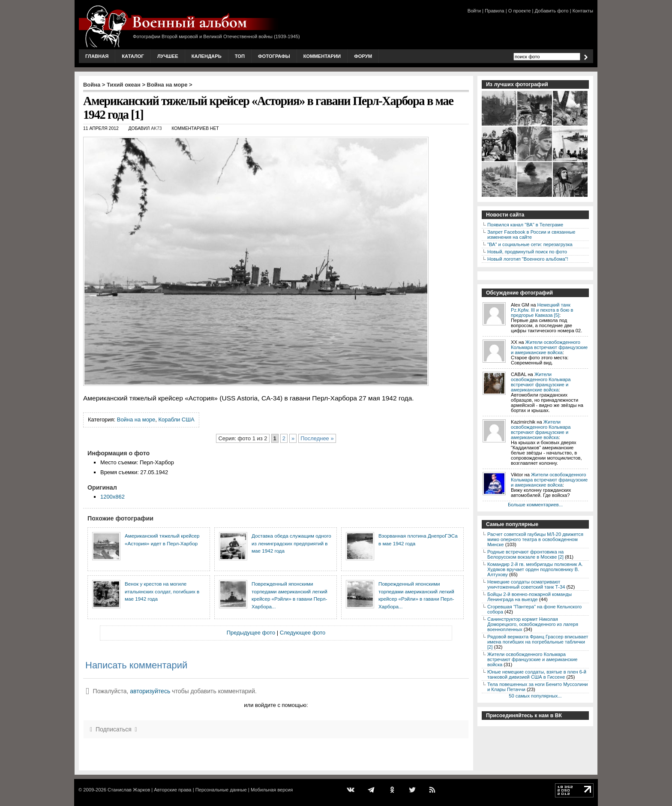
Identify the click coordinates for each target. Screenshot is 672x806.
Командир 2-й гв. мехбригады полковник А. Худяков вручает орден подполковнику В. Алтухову (535, 569)
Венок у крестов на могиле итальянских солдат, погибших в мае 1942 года (162, 591)
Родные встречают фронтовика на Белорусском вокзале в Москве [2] (525, 554)
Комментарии (322, 56)
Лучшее (168, 56)
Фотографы (274, 56)
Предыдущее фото (251, 633)
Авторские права (172, 790)
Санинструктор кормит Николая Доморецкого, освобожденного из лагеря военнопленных (533, 624)
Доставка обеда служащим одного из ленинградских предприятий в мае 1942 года (291, 543)
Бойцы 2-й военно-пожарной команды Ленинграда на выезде (529, 597)
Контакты (583, 11)
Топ (240, 56)
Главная (97, 56)
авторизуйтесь (150, 691)
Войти (474, 11)
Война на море (167, 85)
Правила (494, 11)
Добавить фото (552, 11)
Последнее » (317, 438)
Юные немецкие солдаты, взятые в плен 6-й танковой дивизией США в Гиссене (537, 674)
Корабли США (176, 420)
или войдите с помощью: (276, 705)
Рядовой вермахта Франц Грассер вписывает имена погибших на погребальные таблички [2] (538, 642)
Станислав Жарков (129, 790)
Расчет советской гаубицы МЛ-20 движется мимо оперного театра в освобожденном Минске (535, 539)
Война (92, 85)
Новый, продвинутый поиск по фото (527, 252)
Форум (363, 56)
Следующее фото (303, 633)
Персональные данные (221, 790)
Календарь (207, 56)
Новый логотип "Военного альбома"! (528, 259)
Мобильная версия (272, 790)
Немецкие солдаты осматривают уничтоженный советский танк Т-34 (526, 584)
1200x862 (112, 497)
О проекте (520, 11)
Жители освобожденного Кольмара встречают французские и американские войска (549, 347)
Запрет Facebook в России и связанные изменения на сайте (531, 235)
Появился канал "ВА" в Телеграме (525, 225)
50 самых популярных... (535, 696)
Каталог (133, 56)
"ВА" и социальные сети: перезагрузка (530, 244)
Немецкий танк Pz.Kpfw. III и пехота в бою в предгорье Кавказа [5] (542, 310)
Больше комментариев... (535, 505)
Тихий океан (124, 85)
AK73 (156, 128)
